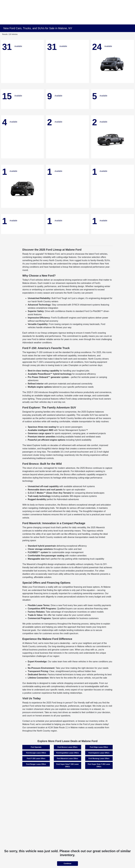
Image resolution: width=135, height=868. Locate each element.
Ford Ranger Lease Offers (36, 764)
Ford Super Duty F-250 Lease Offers (67, 765)
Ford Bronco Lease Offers (67, 747)
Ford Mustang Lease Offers (99, 759)
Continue (67, 863)
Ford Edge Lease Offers (99, 747)
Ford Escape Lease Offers (36, 753)
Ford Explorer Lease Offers (99, 753)
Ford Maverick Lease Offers (67, 759)
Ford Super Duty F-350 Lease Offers (99, 765)
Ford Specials (36, 747)
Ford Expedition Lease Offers (67, 753)
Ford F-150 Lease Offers (36, 759)
